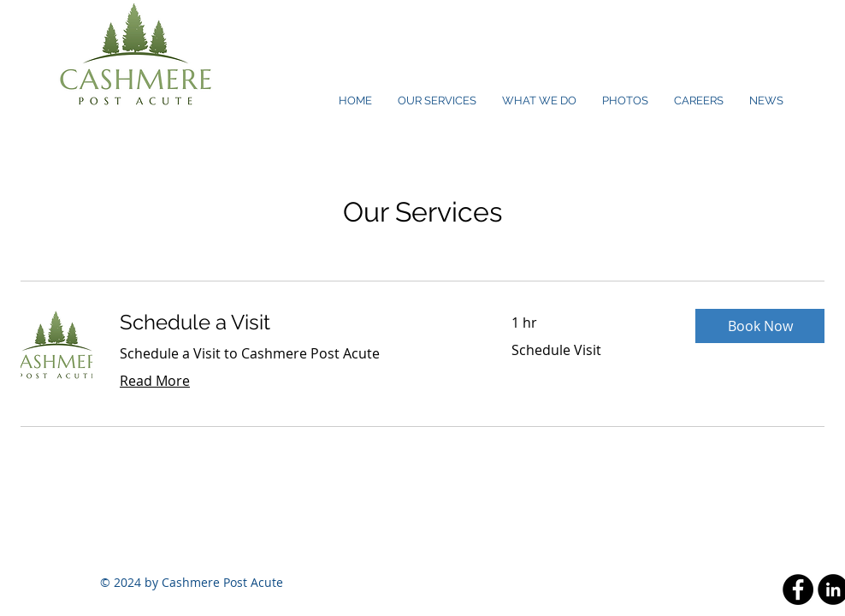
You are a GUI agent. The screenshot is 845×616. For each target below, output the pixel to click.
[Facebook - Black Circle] (798, 589)
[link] (295, 323)
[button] (760, 326)
